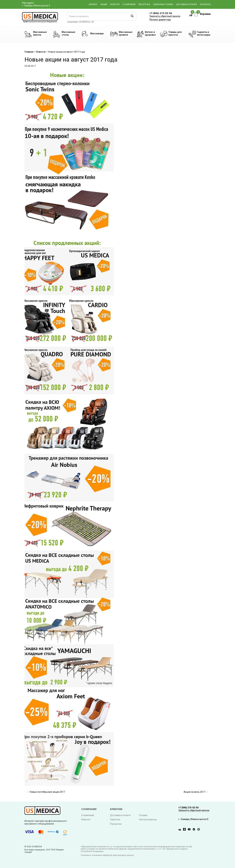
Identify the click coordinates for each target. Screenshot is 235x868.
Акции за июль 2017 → (196, 792)
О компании (129, 4)
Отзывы (143, 815)
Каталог (93, 4)
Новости (115, 4)
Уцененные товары (163, 4)
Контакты (205, 4)
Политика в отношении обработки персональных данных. (108, 855)
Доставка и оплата (187, 4)
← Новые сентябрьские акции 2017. (46, 792)
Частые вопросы (148, 819)
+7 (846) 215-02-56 (161, 13)
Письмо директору (160, 20)
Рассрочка (144, 4)
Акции (104, 4)
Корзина (202, 14)
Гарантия (115, 819)
